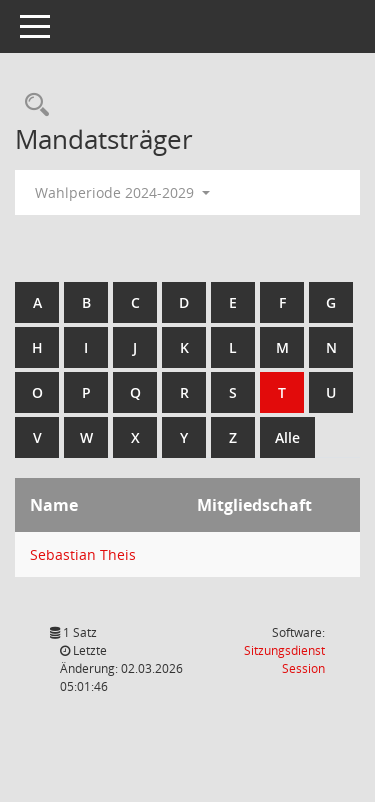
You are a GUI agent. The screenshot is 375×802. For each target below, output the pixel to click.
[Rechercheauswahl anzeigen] (32, 105)
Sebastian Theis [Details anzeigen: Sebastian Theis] (83, 554)
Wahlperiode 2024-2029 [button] (122, 192)
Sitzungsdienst (284, 659)
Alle (287, 437)
